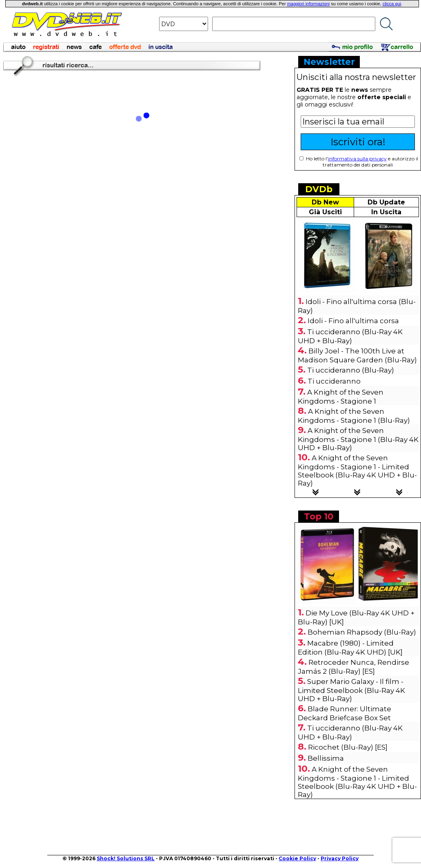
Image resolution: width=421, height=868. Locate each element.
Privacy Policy (340, 858)
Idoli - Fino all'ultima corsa (353, 321)
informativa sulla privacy (357, 159)
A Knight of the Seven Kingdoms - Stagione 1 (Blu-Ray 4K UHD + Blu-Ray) (358, 439)
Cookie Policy (297, 858)
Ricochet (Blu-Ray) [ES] (348, 747)
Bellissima (326, 758)
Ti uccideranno (334, 381)
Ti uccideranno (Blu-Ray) (351, 370)
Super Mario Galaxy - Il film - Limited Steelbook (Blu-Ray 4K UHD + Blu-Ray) (351, 690)
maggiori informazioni (309, 4)
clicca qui (392, 4)
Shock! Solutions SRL (126, 858)
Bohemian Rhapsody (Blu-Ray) (362, 632)
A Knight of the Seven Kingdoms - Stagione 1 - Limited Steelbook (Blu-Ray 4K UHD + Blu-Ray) (357, 471)
